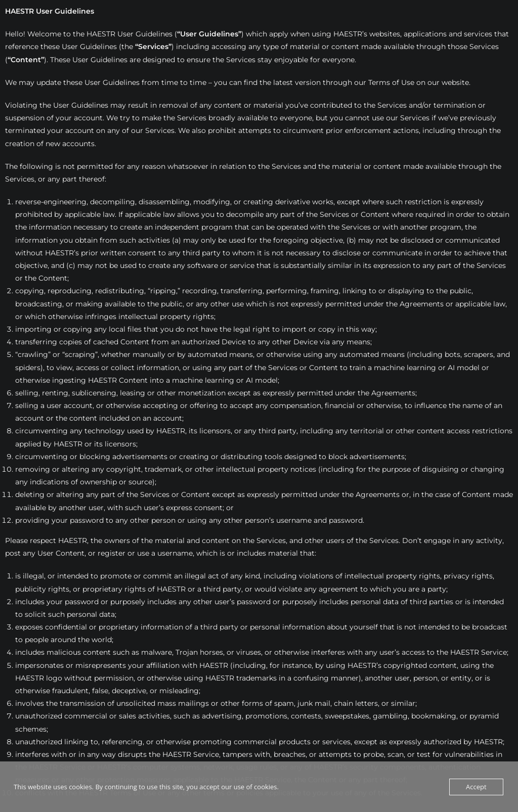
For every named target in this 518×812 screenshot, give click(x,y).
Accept (476, 787)
